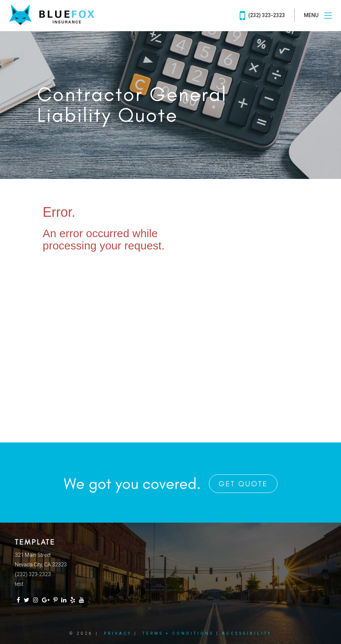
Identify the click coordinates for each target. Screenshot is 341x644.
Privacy (118, 633)
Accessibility (247, 633)
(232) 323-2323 (262, 16)
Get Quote (243, 484)
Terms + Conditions (178, 633)
